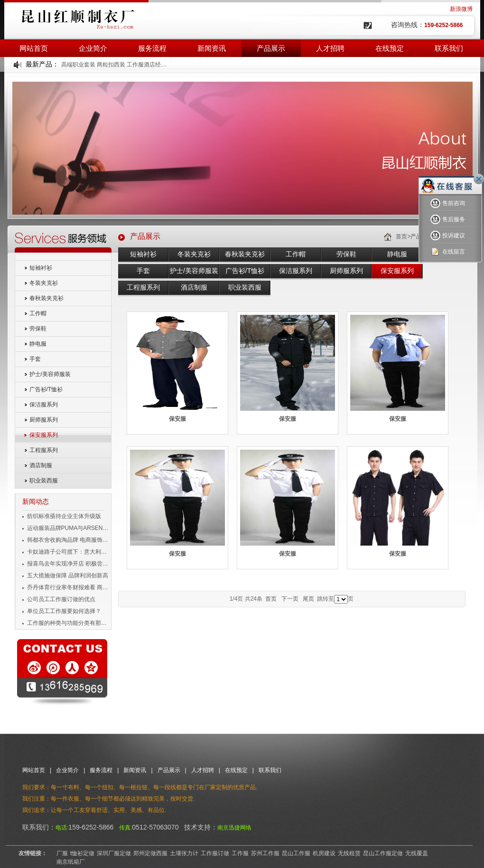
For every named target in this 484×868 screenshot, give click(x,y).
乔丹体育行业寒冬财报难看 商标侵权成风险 (69, 587)
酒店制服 (41, 465)
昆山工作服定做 (383, 853)
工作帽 (38, 313)
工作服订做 (215, 853)
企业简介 (93, 48)
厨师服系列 (44, 420)
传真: (126, 828)
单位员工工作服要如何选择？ (64, 611)
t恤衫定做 (82, 853)
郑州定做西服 (150, 853)
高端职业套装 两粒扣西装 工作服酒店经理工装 (115, 65)
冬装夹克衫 (44, 283)
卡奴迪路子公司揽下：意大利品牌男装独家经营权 (69, 552)
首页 (401, 236)
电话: (62, 828)
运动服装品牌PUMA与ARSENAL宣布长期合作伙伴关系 (69, 528)
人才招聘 (330, 48)
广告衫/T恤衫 (46, 389)
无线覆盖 (417, 853)
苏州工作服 (265, 853)
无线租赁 (349, 853)
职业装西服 (44, 481)
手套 (35, 359)
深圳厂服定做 (114, 853)
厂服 (62, 853)
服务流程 (152, 48)
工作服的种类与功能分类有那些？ (69, 623)
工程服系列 (44, 450)
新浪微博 (461, 9)
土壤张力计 (184, 853)
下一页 (290, 599)
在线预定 (390, 48)
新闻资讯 (212, 48)
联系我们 (449, 48)
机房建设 (324, 853)
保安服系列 (44, 435)
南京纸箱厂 (71, 862)
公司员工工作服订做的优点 (61, 599)
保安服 (177, 419)
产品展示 (271, 48)
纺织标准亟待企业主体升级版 (64, 516)
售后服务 (448, 220)
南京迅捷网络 (234, 828)
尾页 (308, 599)
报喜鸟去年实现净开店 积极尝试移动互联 (69, 564)
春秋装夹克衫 (47, 298)
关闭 (479, 179)
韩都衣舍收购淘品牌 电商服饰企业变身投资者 (69, 540)
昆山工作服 (296, 853)
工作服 (240, 853)
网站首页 (34, 48)
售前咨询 (448, 203)
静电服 (38, 344)
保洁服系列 (44, 405)
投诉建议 (448, 236)
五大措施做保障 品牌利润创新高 (68, 576)
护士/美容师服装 (50, 374)
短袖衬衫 (41, 268)
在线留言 (448, 252)
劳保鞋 (38, 329)
